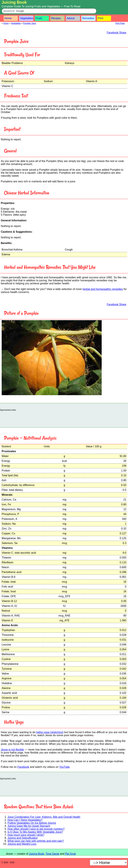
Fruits (39, 18)
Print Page (120, 23)
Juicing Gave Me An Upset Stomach (29, 826)
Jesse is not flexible (12, 750)
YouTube (64, 767)
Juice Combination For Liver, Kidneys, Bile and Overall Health (44, 817)
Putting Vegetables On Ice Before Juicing (32, 823)
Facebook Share (117, 33)
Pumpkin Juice (29, 23)
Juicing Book (14, 2)
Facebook (23, 767)
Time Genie (52, 854)
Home (8, 18)
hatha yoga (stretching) (50, 732)
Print (101, 18)
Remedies (88, 18)
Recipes (56, 18)
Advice (71, 18)
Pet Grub (70, 854)
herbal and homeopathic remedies (103, 289)
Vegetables (27, 18)
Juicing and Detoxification (23, 838)
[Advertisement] (64, 418)
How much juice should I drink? (26, 835)
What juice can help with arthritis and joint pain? (36, 841)
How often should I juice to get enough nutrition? (36, 829)
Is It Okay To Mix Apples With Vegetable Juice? (35, 832)
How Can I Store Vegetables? (25, 820)
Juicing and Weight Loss (22, 844)
